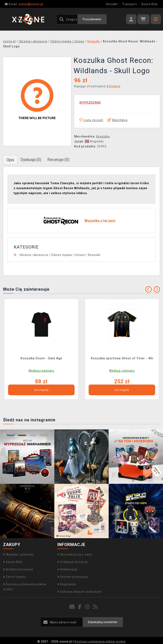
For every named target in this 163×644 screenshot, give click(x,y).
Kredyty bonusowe (18, 569)
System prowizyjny (73, 577)
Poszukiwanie (92, 19)
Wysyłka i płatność (18, 554)
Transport (129, 4)
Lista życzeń (91, 120)
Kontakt (112, 4)
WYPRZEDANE (90, 103)
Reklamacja (67, 569)
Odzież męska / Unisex (68, 255)
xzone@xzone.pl (24, 4)
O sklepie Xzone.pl (73, 562)
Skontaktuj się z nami (75, 554)
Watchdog (117, 120)
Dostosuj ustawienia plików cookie (100, 642)
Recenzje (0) (58, 160)
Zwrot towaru (15, 577)
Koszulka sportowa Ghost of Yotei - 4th (122, 358)
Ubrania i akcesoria (34, 255)
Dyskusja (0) (31, 160)
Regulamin (67, 584)
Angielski (94, 141)
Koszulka (103, 136)
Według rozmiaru (41, 371)
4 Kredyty (113, 86)
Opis (10, 160)
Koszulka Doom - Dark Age (41, 358)
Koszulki (94, 255)
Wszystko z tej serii (100, 221)
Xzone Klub (149, 4)
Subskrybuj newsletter (103, 622)
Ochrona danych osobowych (80, 592)
